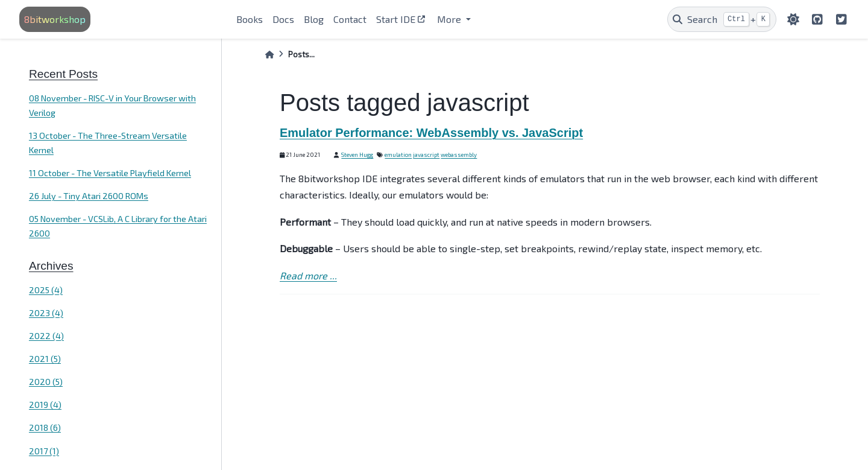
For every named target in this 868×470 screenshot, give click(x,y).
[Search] (722, 19)
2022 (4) (46, 336)
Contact (350, 19)
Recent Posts (63, 74)
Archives (51, 266)
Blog (314, 19)
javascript (426, 154)
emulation (398, 154)
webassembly (459, 154)
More (450, 19)
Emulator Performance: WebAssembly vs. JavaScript (431, 133)
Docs (283, 19)
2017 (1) (44, 451)
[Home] (269, 55)
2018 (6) (45, 427)
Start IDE (396, 19)
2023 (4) (46, 313)
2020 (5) (46, 382)
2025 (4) (46, 290)
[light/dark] (793, 19)
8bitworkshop (55, 19)
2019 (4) (45, 405)
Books (250, 19)
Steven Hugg (357, 154)
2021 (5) (45, 359)
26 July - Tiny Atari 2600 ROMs (89, 196)
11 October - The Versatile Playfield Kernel (110, 173)
